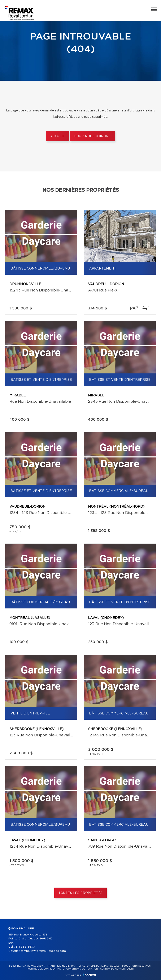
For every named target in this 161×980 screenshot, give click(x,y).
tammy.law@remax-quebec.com (43, 951)
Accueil (58, 136)
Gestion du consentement (117, 969)
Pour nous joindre (92, 136)
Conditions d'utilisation (82, 969)
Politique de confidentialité (45, 969)
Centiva (89, 975)
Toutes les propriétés (81, 893)
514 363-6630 (25, 947)
